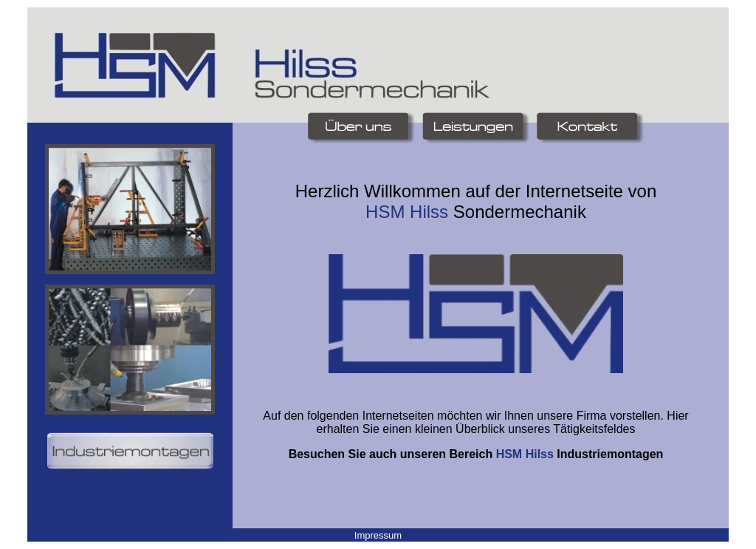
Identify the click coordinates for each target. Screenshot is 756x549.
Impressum (378, 535)
